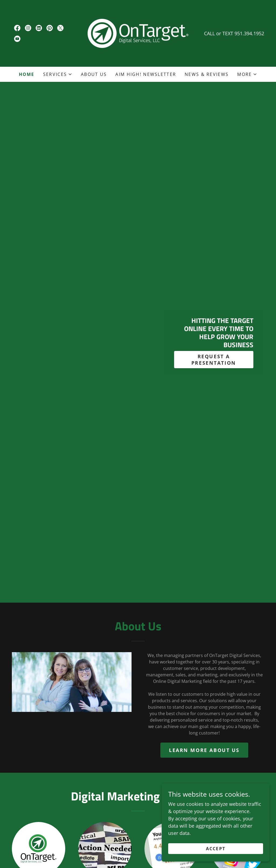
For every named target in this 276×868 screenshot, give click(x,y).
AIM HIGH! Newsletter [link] (146, 74)
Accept (216, 849)
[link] (17, 28)
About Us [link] (94, 74)
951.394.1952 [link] (249, 33)
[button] (58, 74)
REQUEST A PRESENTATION (214, 360)
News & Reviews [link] (207, 74)
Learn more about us (204, 750)
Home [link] (27, 74)
